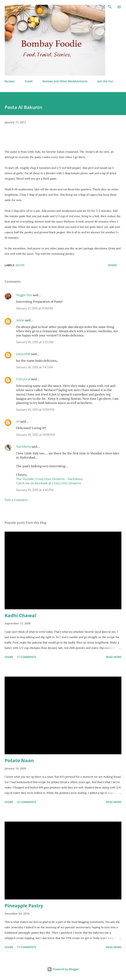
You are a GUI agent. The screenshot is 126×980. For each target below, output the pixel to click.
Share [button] (112, 265)
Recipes (10, 81)
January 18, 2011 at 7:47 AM (34, 367)
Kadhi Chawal (20, 615)
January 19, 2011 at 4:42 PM (35, 490)
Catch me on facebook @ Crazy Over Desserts (48, 483)
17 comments (26, 657)
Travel (29, 81)
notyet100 (23, 354)
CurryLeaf (23, 379)
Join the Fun (105, 81)
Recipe (20, 265)
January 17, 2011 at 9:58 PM (35, 308)
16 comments (26, 802)
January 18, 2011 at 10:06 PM (36, 435)
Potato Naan (19, 760)
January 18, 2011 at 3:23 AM (35, 342)
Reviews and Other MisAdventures (65, 81)
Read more (114, 657)
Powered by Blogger (63, 969)
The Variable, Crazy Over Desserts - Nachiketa (49, 479)
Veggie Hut (24, 295)
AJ (18, 421)
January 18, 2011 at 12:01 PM (35, 409)
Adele (20, 320)
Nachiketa (23, 446)
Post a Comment (16, 500)
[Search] (110, 7)
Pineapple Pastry (24, 905)
